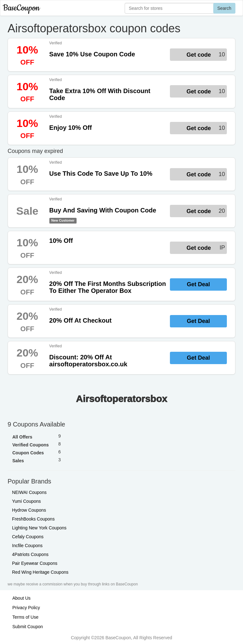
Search (224, 8)
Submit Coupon (28, 627)
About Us (22, 598)
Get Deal (198, 284)
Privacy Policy (26, 608)
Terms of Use (25, 617)
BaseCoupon (21, 8)
